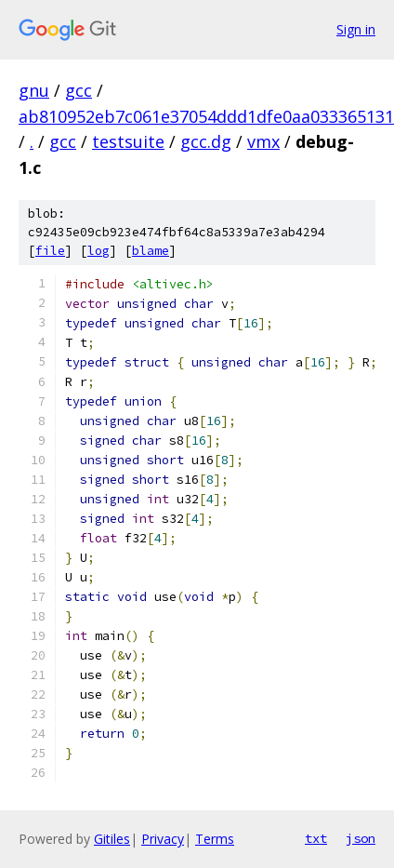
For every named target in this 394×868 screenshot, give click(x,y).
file (50, 251)
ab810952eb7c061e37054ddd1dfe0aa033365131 (206, 116)
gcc (79, 90)
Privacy (163, 839)
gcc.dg (206, 141)
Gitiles (112, 839)
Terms (215, 839)
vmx (263, 141)
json (361, 838)
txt (316, 838)
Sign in (356, 29)
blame (151, 251)
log (98, 251)
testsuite (128, 141)
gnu (34, 90)
